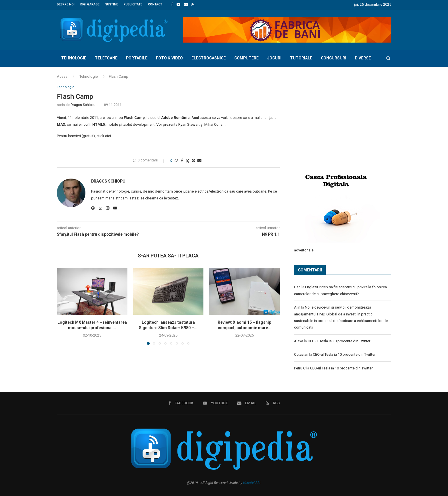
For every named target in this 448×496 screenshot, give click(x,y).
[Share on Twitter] (187, 160)
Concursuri (334, 57)
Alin (297, 306)
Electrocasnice (209, 57)
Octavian (301, 354)
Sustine (112, 4)
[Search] (388, 57)
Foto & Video (169, 57)
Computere (246, 57)
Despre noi (66, 4)
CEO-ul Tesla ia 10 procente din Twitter (339, 340)
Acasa (62, 76)
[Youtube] (178, 5)
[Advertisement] (337, 122)
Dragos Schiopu (83, 105)
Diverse (363, 57)
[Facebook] (172, 5)
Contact (155, 4)
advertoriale (304, 249)
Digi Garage (90, 4)
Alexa (299, 340)
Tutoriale (301, 57)
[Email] (186, 5)
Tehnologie (74, 57)
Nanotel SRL (252, 481)
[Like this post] (176, 160)
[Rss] (193, 5)
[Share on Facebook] (182, 160)
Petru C (300, 367)
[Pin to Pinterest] (193, 160)
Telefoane (106, 57)
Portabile (137, 57)
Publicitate (133, 4)
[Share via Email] (199, 160)
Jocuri (274, 57)
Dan (297, 286)
